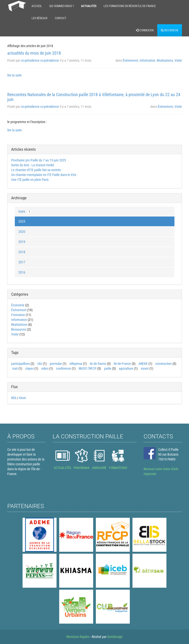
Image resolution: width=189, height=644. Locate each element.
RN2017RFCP (88, 368)
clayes (29, 368)
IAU (40, 364)
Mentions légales (78, 637)
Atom (23, 398)
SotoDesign (115, 637)
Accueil (37, 6)
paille (108, 368)
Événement (130, 60)
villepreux (76, 364)
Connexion (145, 30)
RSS (14, 398)
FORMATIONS (118, 468)
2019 (22, 242)
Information (147, 60)
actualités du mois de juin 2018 (34, 53)
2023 (22, 221)
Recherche (170, 30)
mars (25, 212)
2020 (22, 232)
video (45, 368)
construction (164, 364)
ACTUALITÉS (62, 468)
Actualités (89, 6)
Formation (18, 315)
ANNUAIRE (99, 468)
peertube (56, 364)
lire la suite (15, 75)
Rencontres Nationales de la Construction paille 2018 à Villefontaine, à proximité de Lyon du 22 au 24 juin (94, 97)
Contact (61, 18)
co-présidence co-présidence (40, 60)
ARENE (143, 364)
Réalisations (165, 60)
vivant (145, 368)
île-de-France (122, 364)
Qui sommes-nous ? (62, 6)
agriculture (126, 368)
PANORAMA (82, 468)
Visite (178, 60)
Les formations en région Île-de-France (130, 6)
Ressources (19, 329)
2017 (22, 262)
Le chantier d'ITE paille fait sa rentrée (36, 170)
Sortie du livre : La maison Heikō (33, 165)
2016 (22, 272)
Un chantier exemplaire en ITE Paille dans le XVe (44, 175)
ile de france (98, 364)
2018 (22, 252)
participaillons (21, 364)
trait (15, 368)
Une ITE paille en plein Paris (30, 180)
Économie (18, 305)
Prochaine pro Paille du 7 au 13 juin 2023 (39, 160)
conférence (64, 368)
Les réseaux (40, 18)
